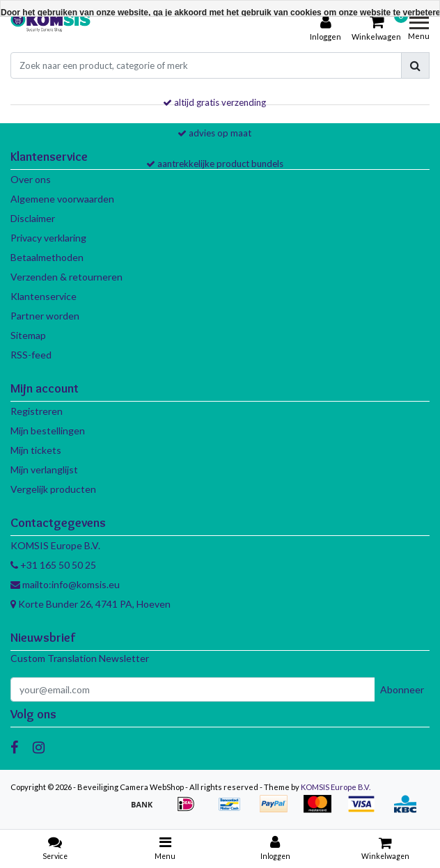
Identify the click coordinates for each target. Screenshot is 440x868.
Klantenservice (44, 296)
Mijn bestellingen (48, 431)
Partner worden (45, 316)
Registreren (37, 411)
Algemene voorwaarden (62, 199)
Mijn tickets (36, 450)
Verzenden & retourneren (66, 277)
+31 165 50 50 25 (53, 565)
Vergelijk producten (53, 489)
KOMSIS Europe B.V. (336, 787)
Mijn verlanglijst (44, 469)
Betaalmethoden (47, 257)
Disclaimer (33, 218)
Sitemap (28, 335)
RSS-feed (31, 355)
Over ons (31, 179)
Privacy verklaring (48, 238)
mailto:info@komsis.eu (65, 584)
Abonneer (402, 689)
